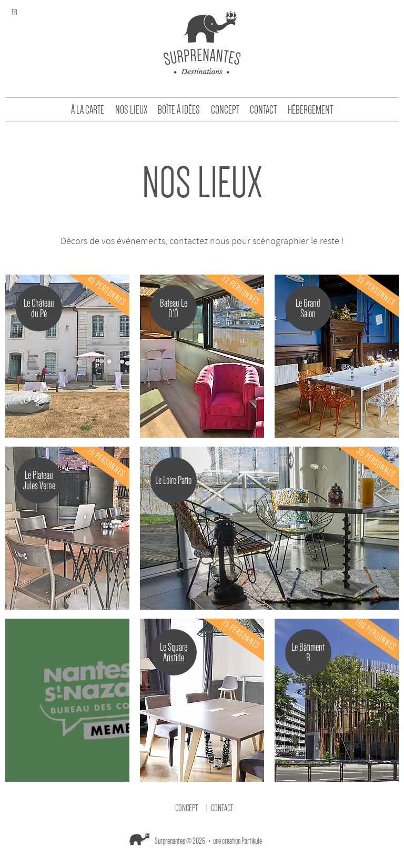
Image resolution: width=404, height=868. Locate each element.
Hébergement (310, 110)
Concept (225, 110)
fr (14, 12)
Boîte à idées (179, 110)
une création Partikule (238, 841)
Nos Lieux (131, 110)
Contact (263, 110)
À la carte (88, 110)
